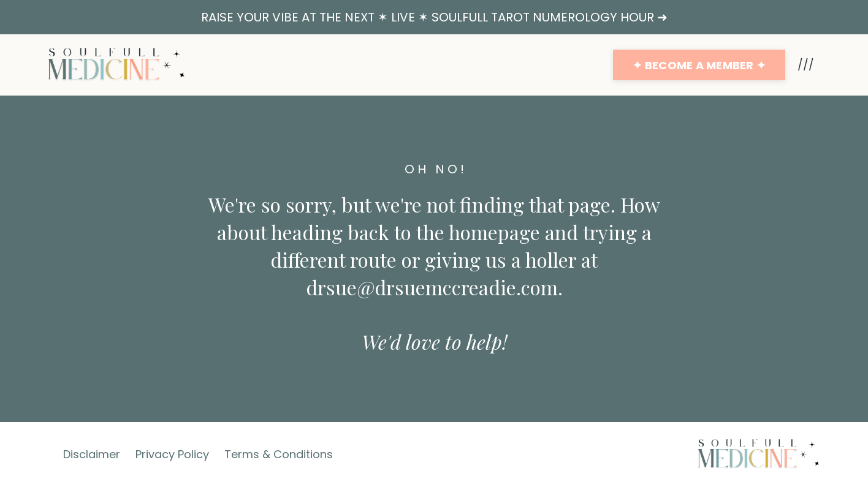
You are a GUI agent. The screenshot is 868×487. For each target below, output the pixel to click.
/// (806, 65)
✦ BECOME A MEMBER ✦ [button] (699, 65)
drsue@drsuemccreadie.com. (434, 287)
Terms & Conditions (279, 454)
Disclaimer (92, 454)
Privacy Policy (172, 454)
